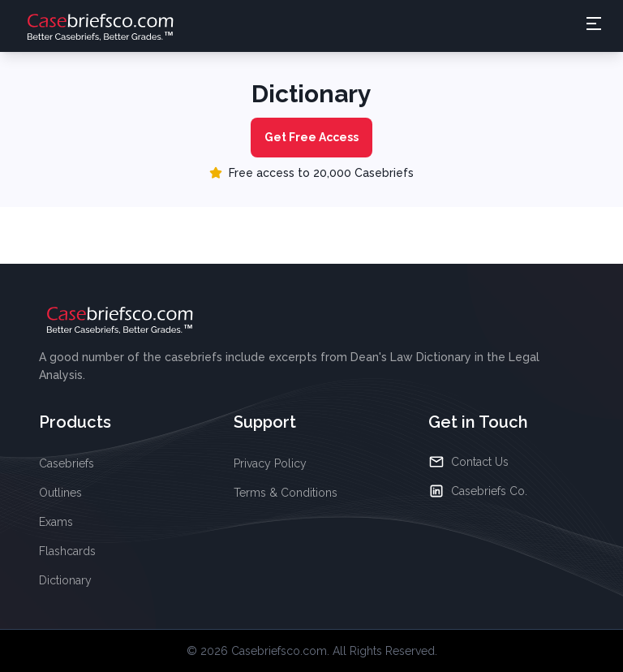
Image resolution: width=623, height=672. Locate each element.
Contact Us (468, 462)
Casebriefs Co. (478, 491)
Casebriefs (67, 463)
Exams (56, 522)
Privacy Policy (270, 463)
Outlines (60, 493)
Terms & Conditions (286, 493)
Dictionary (65, 580)
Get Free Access (311, 137)
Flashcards (67, 551)
